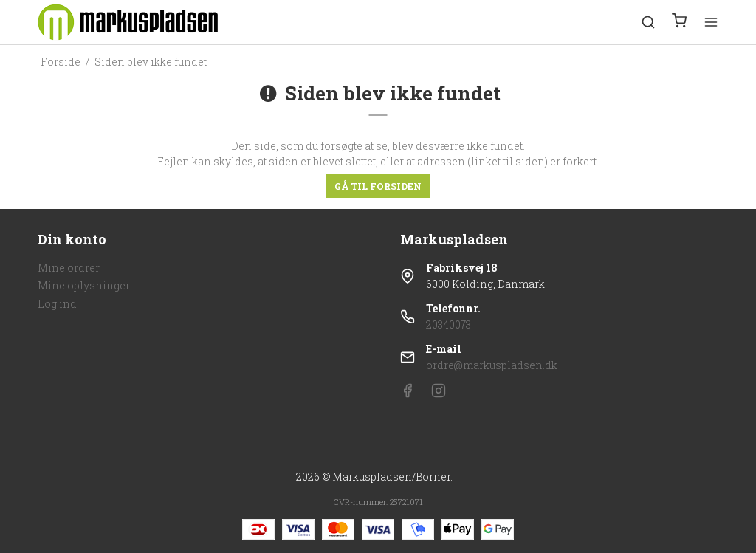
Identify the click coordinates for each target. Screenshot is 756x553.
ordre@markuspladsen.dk (492, 365)
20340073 (449, 324)
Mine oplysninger (84, 285)
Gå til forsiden (378, 186)
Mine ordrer (69, 268)
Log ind (57, 304)
